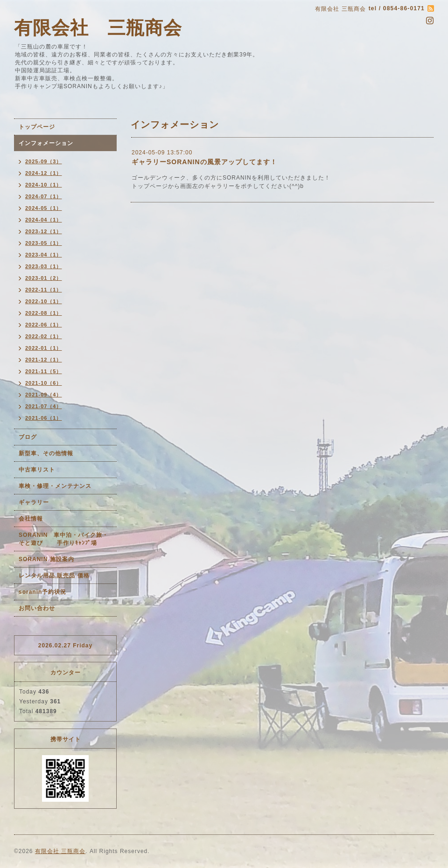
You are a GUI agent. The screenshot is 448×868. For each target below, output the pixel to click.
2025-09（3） (44, 161)
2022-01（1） (44, 348)
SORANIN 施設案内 (46, 559)
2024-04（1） (44, 220)
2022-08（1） (44, 313)
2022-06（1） (44, 325)
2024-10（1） (44, 185)
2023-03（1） (44, 266)
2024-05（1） (44, 208)
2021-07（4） (44, 406)
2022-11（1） (44, 290)
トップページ (37, 127)
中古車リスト (37, 470)
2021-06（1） (44, 418)
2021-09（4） (44, 395)
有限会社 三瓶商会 (98, 28)
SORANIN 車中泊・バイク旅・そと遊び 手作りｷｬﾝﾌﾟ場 (63, 539)
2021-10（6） (44, 383)
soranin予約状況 (42, 592)
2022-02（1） (44, 336)
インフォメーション (46, 143)
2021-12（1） (44, 360)
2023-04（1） (44, 255)
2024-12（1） (44, 173)
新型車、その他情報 (46, 453)
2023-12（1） (44, 231)
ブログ (28, 437)
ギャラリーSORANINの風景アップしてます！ (204, 162)
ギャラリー (34, 502)
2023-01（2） (44, 278)
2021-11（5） (44, 371)
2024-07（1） (44, 196)
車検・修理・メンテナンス (55, 486)
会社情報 (31, 519)
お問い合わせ (37, 608)
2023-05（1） (44, 243)
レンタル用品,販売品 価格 (54, 576)
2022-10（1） (44, 301)
